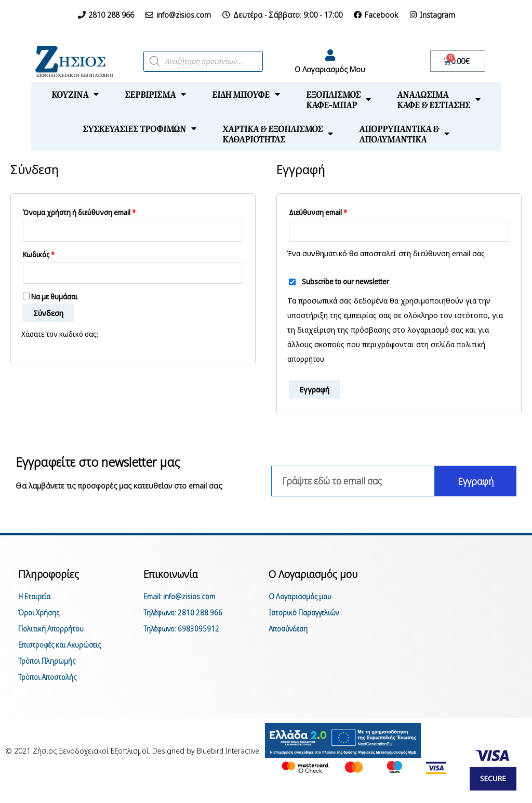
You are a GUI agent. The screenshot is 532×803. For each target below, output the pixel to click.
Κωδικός (39, 256)
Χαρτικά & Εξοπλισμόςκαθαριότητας (278, 134)
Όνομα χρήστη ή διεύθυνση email (79, 213)
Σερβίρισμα (155, 94)
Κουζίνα (75, 94)
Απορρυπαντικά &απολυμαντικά (404, 134)
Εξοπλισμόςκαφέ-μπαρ (338, 99)
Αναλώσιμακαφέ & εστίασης (439, 99)
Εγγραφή (314, 390)
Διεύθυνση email (318, 213)
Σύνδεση (48, 315)
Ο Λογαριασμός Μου (330, 69)
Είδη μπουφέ (246, 94)
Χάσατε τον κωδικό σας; (62, 336)
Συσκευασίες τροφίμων (139, 128)
